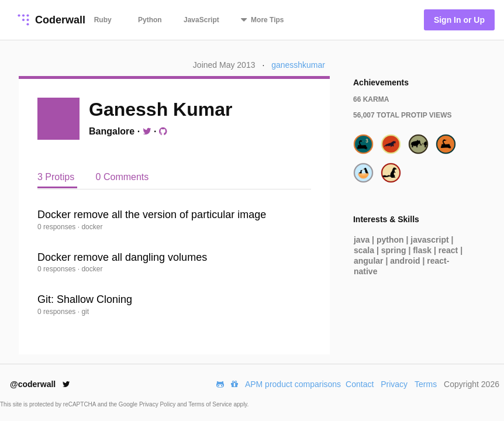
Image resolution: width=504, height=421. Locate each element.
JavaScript (201, 20)
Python (150, 20)
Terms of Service (211, 404)
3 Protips (57, 177)
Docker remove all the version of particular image (152, 215)
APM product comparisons (293, 384)
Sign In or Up (459, 20)
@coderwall (40, 384)
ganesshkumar (298, 65)
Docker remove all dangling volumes (122, 257)
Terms (426, 384)
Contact (360, 384)
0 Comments (122, 177)
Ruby (103, 20)
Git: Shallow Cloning (85, 299)
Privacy (394, 384)
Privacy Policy (158, 404)
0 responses (58, 227)
